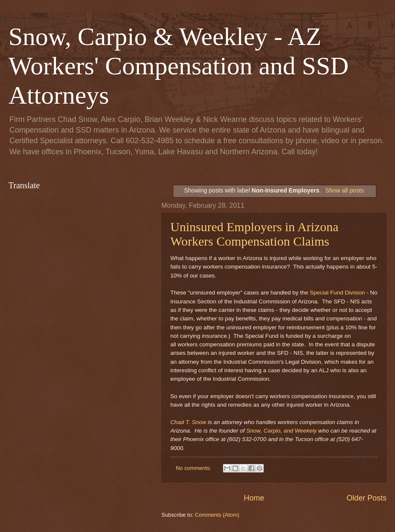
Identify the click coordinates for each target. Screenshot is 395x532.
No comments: (194, 468)
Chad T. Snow (188, 422)
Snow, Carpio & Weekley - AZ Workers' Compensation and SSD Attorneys (179, 66)
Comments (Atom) (217, 515)
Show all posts (344, 190)
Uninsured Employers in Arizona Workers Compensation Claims (254, 234)
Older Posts (367, 498)
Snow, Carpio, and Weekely (282, 431)
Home (254, 498)
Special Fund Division (337, 293)
